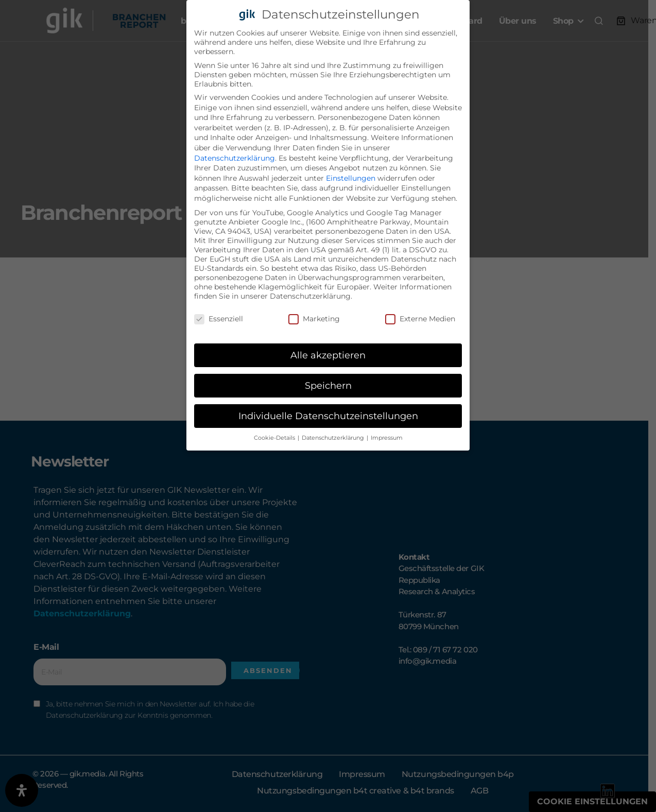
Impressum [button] (387, 438)
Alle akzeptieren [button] (328, 355)
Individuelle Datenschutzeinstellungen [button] (328, 416)
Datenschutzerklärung (235, 158)
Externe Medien (420, 319)
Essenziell (219, 319)
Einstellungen (351, 178)
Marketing (314, 319)
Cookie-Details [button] (275, 438)
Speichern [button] (328, 385)
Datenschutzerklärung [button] (334, 438)
